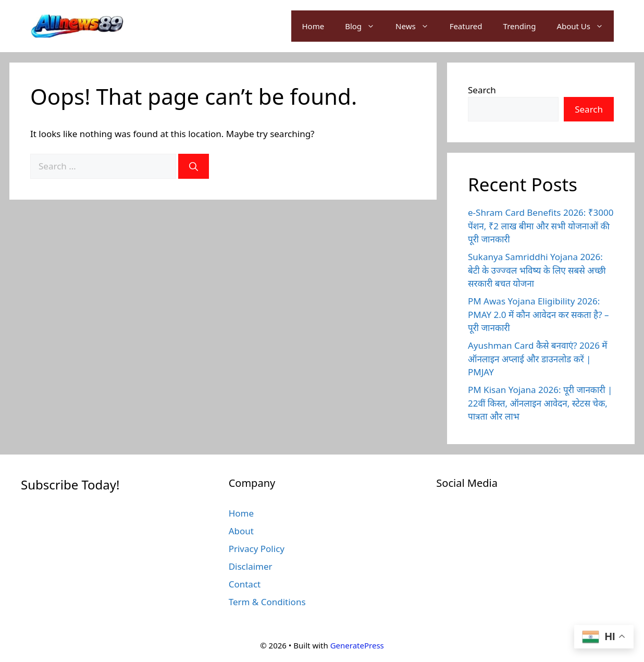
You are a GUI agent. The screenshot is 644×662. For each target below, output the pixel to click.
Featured (466, 26)
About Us (585, 26)
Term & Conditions (267, 602)
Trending (520, 26)
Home (313, 26)
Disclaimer (251, 566)
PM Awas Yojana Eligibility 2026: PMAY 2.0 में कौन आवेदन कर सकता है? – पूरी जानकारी (538, 314)
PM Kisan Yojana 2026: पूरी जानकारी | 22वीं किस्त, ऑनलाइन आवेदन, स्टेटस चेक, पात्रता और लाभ (540, 403)
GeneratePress (357, 645)
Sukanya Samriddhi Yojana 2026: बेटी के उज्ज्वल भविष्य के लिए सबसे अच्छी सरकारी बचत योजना (537, 270)
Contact (245, 584)
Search (482, 90)
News (417, 26)
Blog (365, 26)
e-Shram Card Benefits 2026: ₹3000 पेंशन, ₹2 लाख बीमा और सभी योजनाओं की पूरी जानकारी (541, 226)
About (241, 531)
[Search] (194, 166)
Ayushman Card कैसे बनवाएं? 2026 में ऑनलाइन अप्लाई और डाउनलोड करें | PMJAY (538, 359)
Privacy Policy (257, 549)
